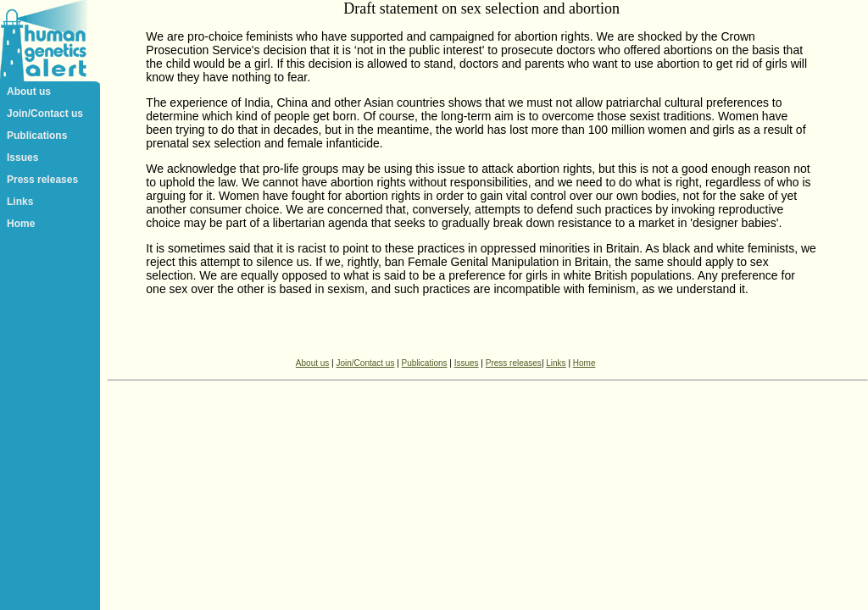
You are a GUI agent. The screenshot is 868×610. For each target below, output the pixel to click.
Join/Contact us (45, 114)
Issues (22, 158)
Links (20, 202)
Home (21, 224)
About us (29, 91)
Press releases (42, 180)
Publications (37, 136)
